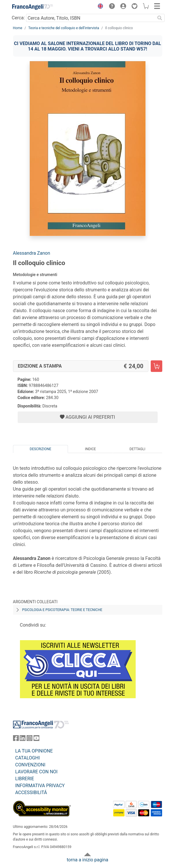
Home (18, 28)
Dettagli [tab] (137, 449)
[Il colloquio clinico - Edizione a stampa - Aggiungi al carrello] (156, 366)
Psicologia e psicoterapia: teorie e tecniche (62, 610)
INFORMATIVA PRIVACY (40, 786)
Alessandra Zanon (32, 253)
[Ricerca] (160, 18)
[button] (99, 7)
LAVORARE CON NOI (36, 772)
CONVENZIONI (30, 765)
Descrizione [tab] (40, 449)
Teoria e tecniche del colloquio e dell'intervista (64, 28)
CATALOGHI (28, 758)
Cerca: (18, 18)
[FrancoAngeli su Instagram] (30, 739)
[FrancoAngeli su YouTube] (36, 739)
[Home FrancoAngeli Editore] (32, 7)
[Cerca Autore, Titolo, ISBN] (91, 18)
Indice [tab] (91, 449)
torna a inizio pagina (87, 860)
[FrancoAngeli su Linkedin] (23, 739)
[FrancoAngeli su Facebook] (16, 739)
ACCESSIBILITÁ (31, 792)
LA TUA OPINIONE (34, 751)
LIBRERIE (25, 779)
